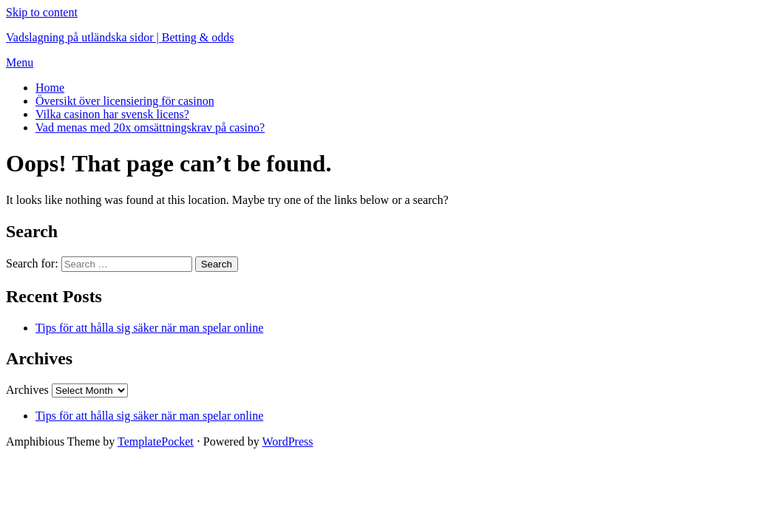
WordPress (288, 441)
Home (50, 88)
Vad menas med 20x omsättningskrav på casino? (150, 127)
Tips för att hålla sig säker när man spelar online (149, 328)
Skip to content (42, 12)
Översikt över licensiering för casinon (125, 101)
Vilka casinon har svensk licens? (112, 114)
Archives (27, 390)
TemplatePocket (156, 441)
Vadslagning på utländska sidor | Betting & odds (120, 37)
